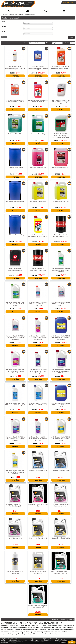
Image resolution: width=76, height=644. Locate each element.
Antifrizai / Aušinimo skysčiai (27, 15)
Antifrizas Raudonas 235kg (15, 201)
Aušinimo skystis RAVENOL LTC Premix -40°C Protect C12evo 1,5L (38, 338)
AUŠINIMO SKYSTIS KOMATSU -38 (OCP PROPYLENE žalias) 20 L (61, 136)
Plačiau (64, 642)
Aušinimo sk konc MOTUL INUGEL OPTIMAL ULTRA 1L (61, 67)
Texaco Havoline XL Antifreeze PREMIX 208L (38, 269)
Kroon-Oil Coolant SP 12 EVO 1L (38, 505)
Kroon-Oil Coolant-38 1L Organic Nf (15, 573)
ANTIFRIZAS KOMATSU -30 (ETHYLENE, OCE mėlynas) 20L (61, 102)
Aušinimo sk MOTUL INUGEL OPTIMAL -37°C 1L (38, 101)
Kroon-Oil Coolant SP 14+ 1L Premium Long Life (61, 573)
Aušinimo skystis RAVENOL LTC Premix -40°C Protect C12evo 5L (15, 371)
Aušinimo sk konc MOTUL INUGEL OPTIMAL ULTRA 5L (15, 101)
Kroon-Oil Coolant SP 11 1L (38, 471)
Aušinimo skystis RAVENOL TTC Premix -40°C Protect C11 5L (61, 439)
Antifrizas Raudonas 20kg (61, 168)
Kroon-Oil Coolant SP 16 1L (38, 538)
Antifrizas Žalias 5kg (38, 134)
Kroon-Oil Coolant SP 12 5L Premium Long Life (61, 505)
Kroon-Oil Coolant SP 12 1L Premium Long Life (15, 505)
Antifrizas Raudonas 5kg (38, 168)
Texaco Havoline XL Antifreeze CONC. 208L (61, 236)
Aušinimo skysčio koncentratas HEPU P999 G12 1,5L (15, 68)
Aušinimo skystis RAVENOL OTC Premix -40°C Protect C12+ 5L (15, 439)
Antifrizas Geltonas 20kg (61, 201)
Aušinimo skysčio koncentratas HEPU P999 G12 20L (38, 68)
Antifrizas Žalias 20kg (15, 134)
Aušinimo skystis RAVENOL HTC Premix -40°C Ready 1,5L (15, 404)
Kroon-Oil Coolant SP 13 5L (15, 538)
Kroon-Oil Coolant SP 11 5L (61, 471)
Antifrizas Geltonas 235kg (15, 235)
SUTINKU (72, 642)
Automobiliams (13, 15)
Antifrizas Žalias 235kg (15, 168)
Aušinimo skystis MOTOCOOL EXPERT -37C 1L (38, 236)
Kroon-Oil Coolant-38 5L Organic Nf (38, 573)
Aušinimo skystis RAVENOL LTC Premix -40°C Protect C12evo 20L (61, 338)
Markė (4, 21)
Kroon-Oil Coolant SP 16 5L (61, 538)
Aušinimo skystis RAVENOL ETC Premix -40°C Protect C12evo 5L (15, 338)
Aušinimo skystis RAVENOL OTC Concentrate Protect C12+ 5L (61, 371)
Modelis (4, 26)
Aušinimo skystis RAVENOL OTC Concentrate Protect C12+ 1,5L (38, 371)
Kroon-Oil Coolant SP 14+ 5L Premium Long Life (38, 606)
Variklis (4, 31)
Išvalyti (4, 37)
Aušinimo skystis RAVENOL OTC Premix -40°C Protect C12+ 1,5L (38, 439)
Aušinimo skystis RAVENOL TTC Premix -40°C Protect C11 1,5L (15, 472)
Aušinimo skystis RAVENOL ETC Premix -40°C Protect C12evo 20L (61, 304)
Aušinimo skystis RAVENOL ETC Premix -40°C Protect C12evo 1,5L (38, 304)
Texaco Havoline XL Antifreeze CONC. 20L (15, 269)
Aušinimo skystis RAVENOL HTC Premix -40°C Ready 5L (38, 404)
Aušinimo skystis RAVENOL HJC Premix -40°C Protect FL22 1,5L (61, 270)
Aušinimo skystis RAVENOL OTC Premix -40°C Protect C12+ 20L (61, 405)
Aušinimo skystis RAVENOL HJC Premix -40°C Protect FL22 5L (15, 304)
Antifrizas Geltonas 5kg (38, 201)
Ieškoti (71, 37)
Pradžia (5, 15)
